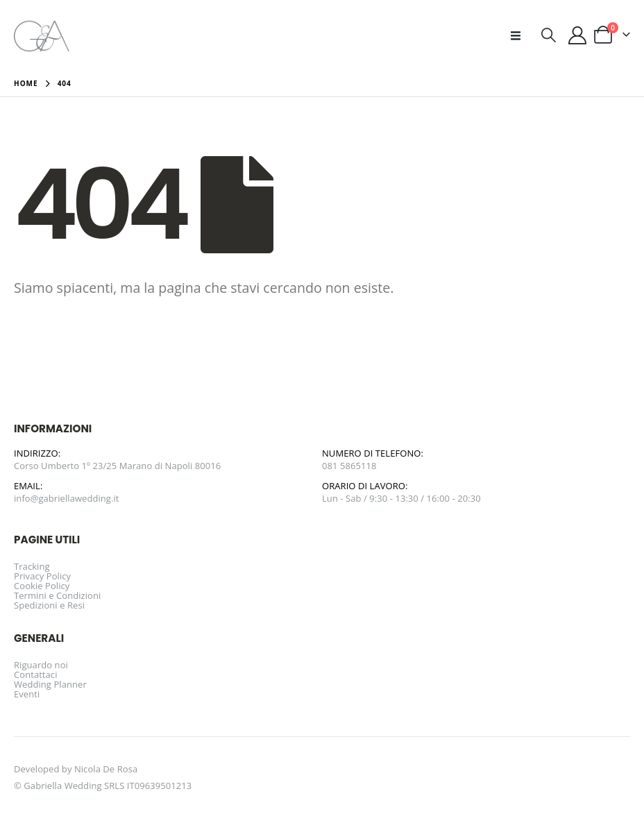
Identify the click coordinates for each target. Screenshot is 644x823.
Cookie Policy (42, 586)
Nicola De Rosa (106, 769)
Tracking (32, 566)
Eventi (27, 694)
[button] (520, 35)
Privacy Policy (42, 576)
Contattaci (36, 674)
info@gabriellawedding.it (67, 498)
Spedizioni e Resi (49, 605)
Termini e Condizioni (57, 595)
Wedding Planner (50, 684)
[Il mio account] (578, 35)
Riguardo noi (41, 665)
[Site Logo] (42, 35)
